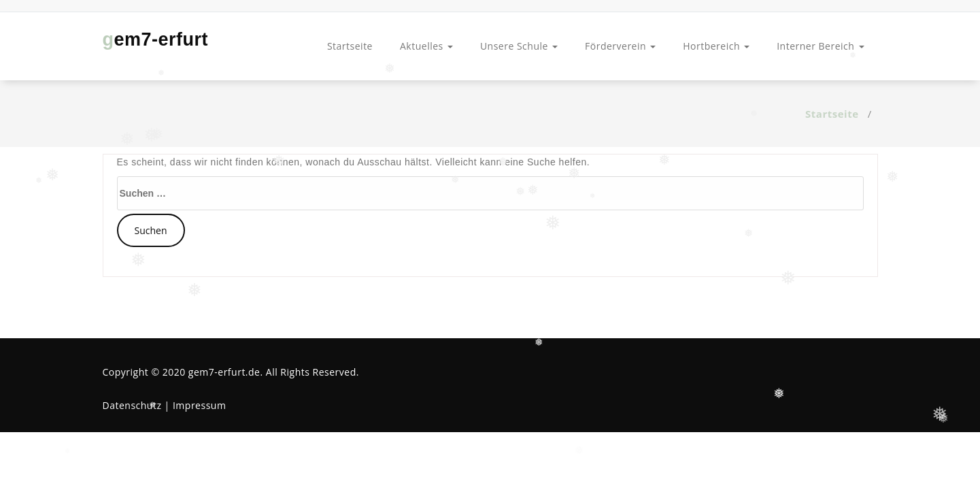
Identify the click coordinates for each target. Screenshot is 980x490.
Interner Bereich (820, 46)
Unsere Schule (519, 46)
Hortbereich (716, 46)
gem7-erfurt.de (224, 372)
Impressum (199, 405)
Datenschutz (132, 405)
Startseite (350, 46)
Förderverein (620, 46)
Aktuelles (426, 46)
